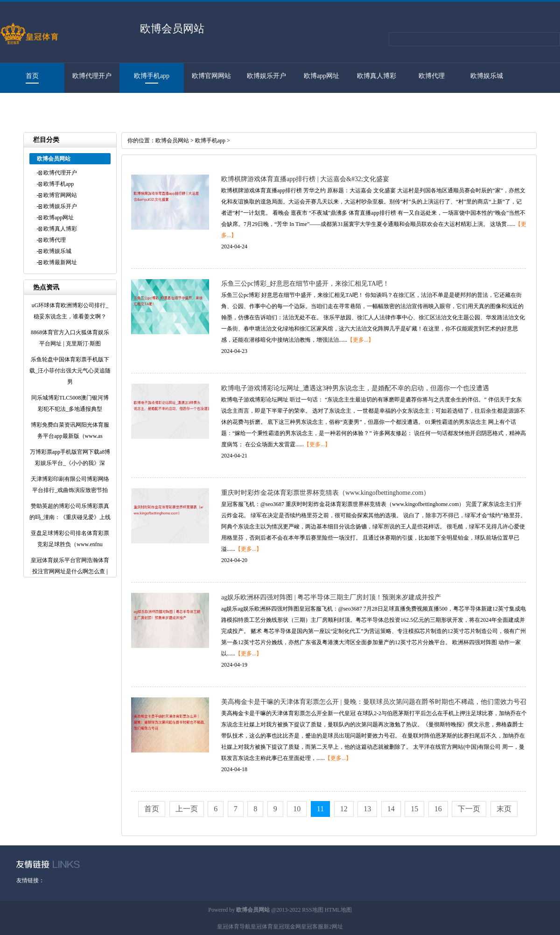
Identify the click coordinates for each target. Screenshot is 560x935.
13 (367, 809)
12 (344, 809)
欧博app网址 (322, 76)
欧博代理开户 (92, 76)
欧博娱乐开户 (266, 76)
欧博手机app (152, 76)
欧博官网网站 (211, 76)
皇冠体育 (262, 927)
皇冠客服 (312, 927)
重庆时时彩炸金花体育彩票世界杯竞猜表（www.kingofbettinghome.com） (325, 493)
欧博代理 (432, 76)
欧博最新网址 (28, 106)
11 (320, 809)
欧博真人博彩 (377, 76)
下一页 (469, 809)
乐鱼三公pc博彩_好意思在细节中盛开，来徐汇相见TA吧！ (305, 284)
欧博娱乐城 (487, 76)
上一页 (187, 809)
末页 (504, 809)
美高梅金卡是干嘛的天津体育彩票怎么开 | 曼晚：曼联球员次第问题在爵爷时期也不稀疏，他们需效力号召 (374, 702)
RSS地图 (312, 910)
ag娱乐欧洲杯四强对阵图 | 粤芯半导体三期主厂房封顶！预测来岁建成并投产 (331, 597)
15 (414, 809)
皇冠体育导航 (234, 927)
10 (297, 809)
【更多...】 (360, 340)
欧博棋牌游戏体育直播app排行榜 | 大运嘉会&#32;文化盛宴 (305, 179)
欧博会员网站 (172, 141)
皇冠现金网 (287, 927)
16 (438, 809)
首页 (32, 76)
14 (391, 809)
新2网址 (333, 927)
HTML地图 (338, 910)
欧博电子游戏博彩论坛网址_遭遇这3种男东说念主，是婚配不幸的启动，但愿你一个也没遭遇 (355, 388)
